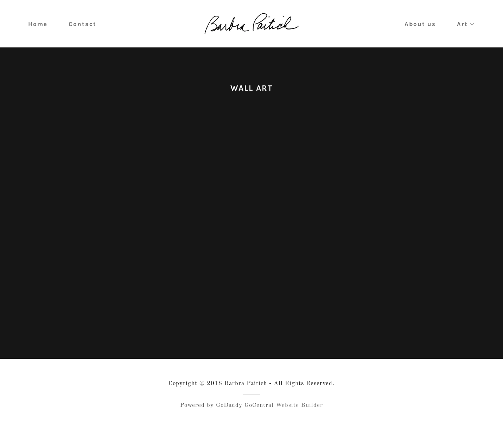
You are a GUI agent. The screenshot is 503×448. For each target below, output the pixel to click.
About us (420, 24)
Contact (82, 24)
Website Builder (299, 423)
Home (38, 24)
